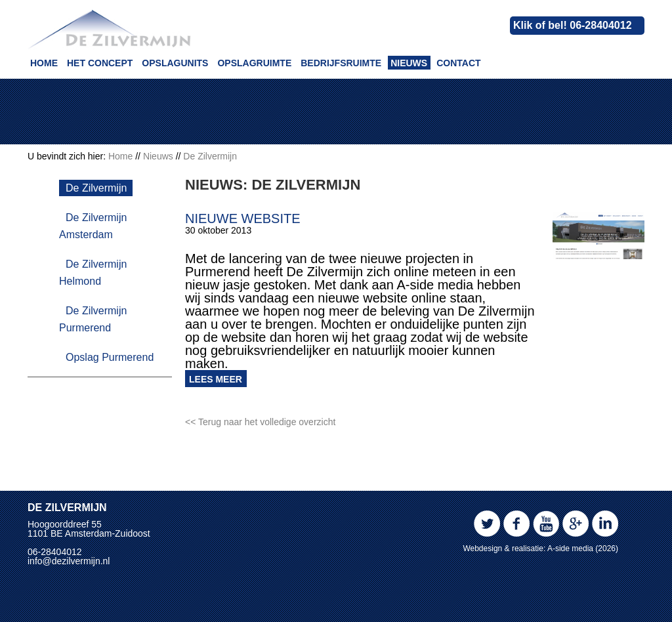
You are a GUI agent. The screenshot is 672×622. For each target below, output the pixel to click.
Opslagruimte (254, 63)
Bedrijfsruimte (341, 63)
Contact (458, 63)
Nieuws (409, 63)
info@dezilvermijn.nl (69, 561)
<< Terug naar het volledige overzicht (260, 422)
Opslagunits (175, 63)
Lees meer (216, 379)
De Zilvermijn (96, 188)
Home (44, 63)
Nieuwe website (243, 218)
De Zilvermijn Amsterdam (93, 226)
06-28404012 (55, 552)
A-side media (570, 549)
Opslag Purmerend (110, 357)
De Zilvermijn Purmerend (93, 319)
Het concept (100, 63)
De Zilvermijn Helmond (93, 273)
